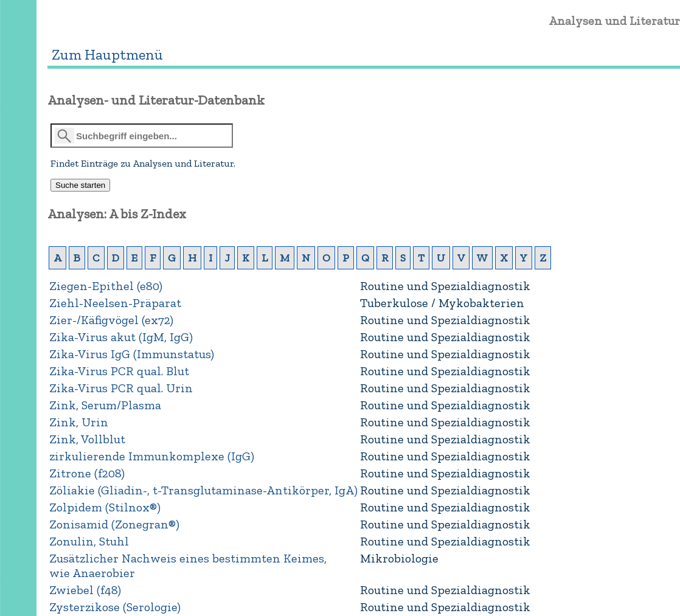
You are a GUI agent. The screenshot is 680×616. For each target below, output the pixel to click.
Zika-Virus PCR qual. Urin (121, 388)
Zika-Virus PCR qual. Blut (119, 371)
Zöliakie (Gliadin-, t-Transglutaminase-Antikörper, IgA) (203, 490)
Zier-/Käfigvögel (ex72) (111, 320)
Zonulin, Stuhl (89, 541)
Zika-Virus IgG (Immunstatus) (132, 354)
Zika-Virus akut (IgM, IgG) (121, 337)
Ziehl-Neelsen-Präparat (115, 303)
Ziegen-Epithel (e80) (106, 286)
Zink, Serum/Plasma (105, 405)
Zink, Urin (79, 422)
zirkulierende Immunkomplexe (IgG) (152, 456)
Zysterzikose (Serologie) (115, 607)
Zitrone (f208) (87, 473)
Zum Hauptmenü (107, 54)
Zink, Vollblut (87, 439)
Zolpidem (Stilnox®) (105, 507)
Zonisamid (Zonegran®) (114, 524)
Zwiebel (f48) (85, 590)
